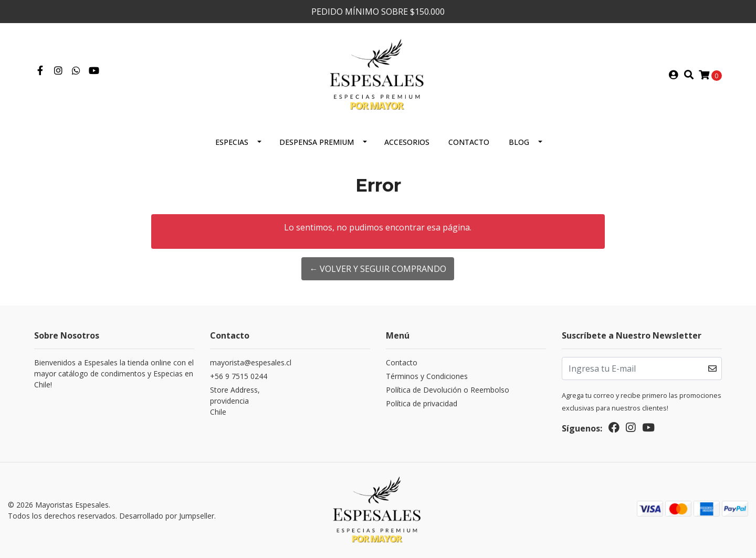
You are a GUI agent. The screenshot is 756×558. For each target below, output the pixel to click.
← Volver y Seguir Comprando (378, 269)
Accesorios (407, 142)
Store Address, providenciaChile (235, 401)
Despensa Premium (317, 142)
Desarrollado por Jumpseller (167, 516)
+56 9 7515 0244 (239, 376)
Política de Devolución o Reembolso (448, 390)
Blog (519, 142)
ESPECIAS (232, 142)
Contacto (469, 142)
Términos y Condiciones (427, 376)
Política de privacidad (422, 403)
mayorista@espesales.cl (251, 362)
